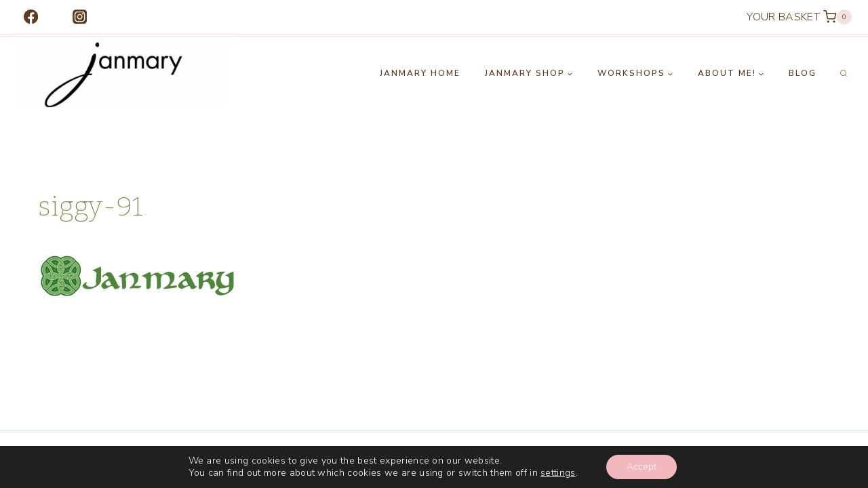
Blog (803, 73)
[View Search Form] (844, 74)
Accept (642, 467)
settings (558, 473)
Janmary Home (420, 73)
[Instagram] (80, 17)
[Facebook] (31, 17)
